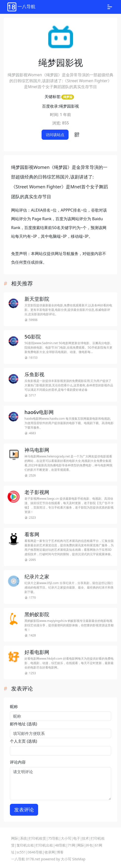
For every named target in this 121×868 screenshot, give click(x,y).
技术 (85, 838)
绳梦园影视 (69, 106)
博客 (60, 852)
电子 (77, 838)
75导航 (53, 838)
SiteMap (79, 859)
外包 (89, 845)
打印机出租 (44, 845)
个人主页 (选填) (24, 741)
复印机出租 (25, 845)
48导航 (60, 845)
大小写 (66, 838)
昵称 (14, 707)
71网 (72, 845)
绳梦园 (68, 97)
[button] (77, 135)
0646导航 (35, 852)
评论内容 (18, 762)
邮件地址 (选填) (24, 724)
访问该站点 (55, 135)
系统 (24, 838)
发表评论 (24, 810)
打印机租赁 (37, 838)
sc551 (21, 852)
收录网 (50, 852)
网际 (15, 838)
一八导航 (18, 859)
